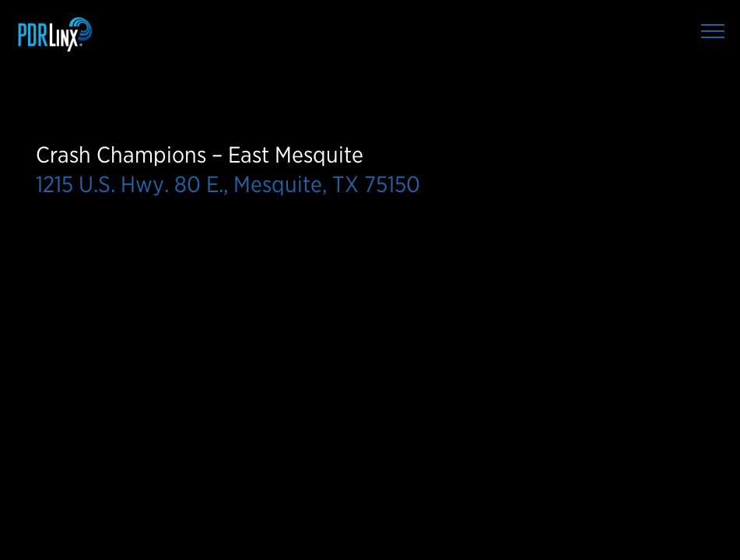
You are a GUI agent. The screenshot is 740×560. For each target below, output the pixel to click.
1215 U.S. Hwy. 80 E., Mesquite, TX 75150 (228, 184)
